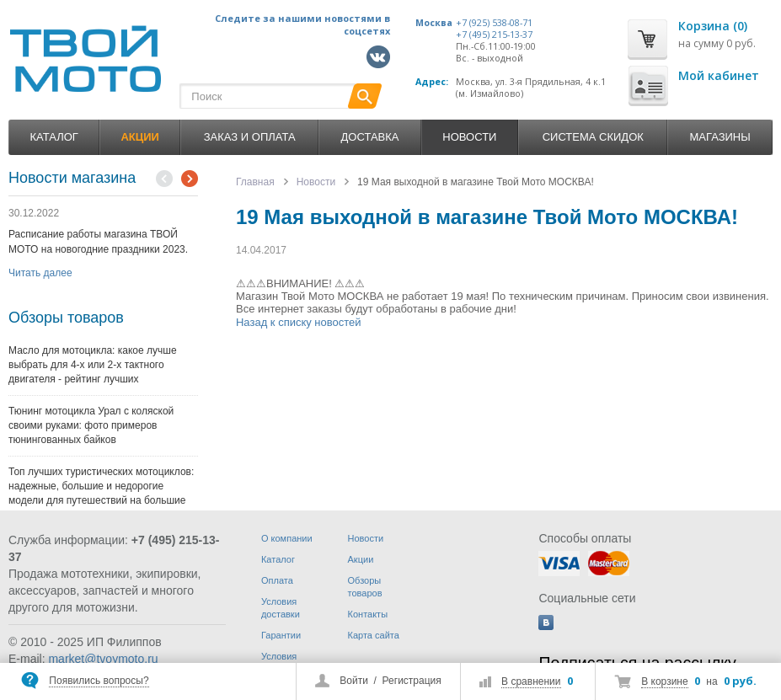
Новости (469, 137)
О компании (287, 538)
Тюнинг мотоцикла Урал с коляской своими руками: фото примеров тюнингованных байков (91, 425)
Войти (354, 681)
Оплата (277, 580)
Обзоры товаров (66, 318)
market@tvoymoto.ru (103, 659)
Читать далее (40, 273)
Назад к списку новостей (299, 322)
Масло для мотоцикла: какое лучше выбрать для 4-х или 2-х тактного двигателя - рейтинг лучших (93, 365)
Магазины (719, 137)
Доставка (370, 137)
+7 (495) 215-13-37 (494, 35)
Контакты (368, 614)
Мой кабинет (719, 75)
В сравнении (531, 681)
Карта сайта (374, 635)
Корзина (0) (713, 26)
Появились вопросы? (99, 681)
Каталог (54, 137)
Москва (434, 23)
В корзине (664, 681)
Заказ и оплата (250, 137)
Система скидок (593, 137)
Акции (361, 559)
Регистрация (412, 681)
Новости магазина (72, 178)
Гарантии (281, 635)
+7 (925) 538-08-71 (494, 23)
